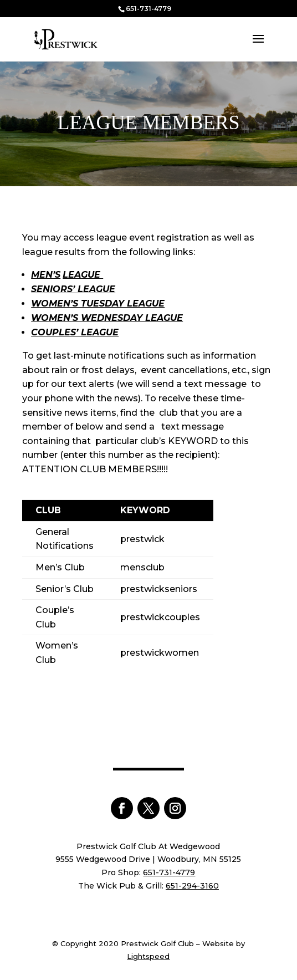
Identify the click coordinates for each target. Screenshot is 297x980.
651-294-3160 (192, 886)
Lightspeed (148, 956)
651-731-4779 (148, 9)
